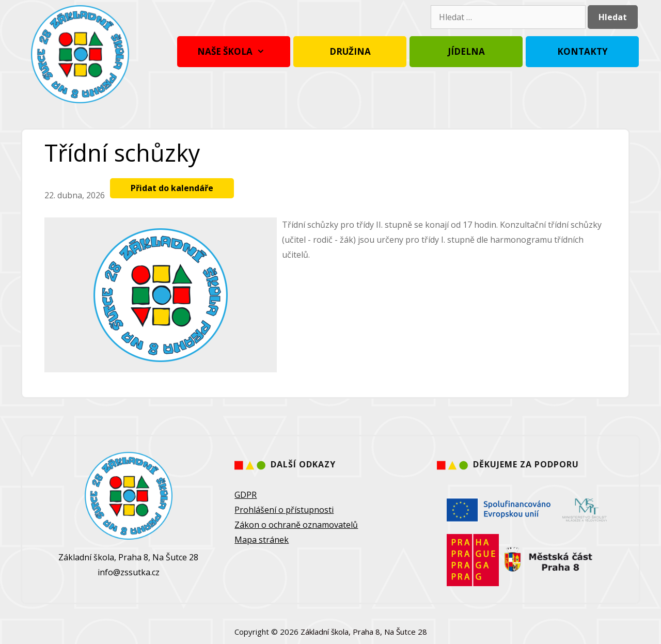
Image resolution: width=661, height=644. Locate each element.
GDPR (246, 495)
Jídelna (466, 51)
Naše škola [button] (234, 52)
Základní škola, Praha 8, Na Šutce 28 (364, 632)
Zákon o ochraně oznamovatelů (296, 525)
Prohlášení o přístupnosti (284, 510)
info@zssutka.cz (129, 572)
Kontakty (583, 51)
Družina (350, 51)
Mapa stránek (262, 540)
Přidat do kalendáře (172, 188)
